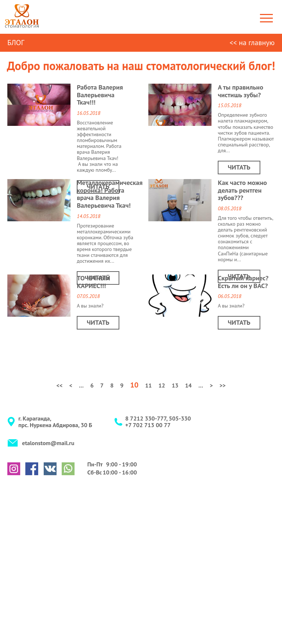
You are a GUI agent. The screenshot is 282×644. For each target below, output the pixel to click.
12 (162, 385)
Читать (98, 187)
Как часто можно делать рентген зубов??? (242, 190)
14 (188, 385)
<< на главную (252, 43)
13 (175, 385)
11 (148, 385)
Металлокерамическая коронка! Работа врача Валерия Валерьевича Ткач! (110, 194)
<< (59, 385)
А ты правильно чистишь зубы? (241, 91)
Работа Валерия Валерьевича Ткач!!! (100, 95)
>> (223, 385)
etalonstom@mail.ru (48, 443)
